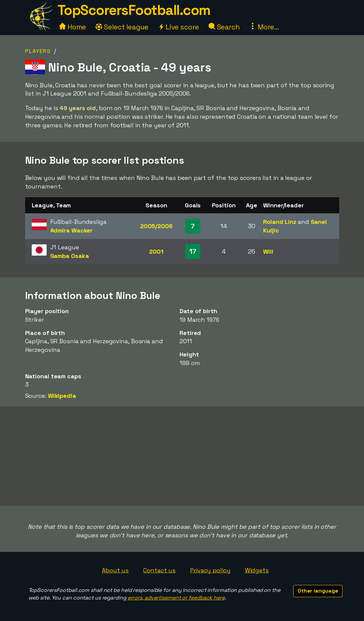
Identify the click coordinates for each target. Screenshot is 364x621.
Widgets (257, 570)
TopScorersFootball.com (134, 10)
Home (73, 27)
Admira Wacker (72, 230)
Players (38, 51)
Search (224, 27)
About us (115, 570)
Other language (318, 591)
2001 (156, 251)
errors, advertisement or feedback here (176, 598)
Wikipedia (62, 396)
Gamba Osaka (70, 256)
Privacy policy (210, 570)
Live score (179, 27)
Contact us (159, 570)
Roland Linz (280, 222)
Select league (122, 27)
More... (264, 27)
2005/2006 (156, 226)
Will (268, 251)
